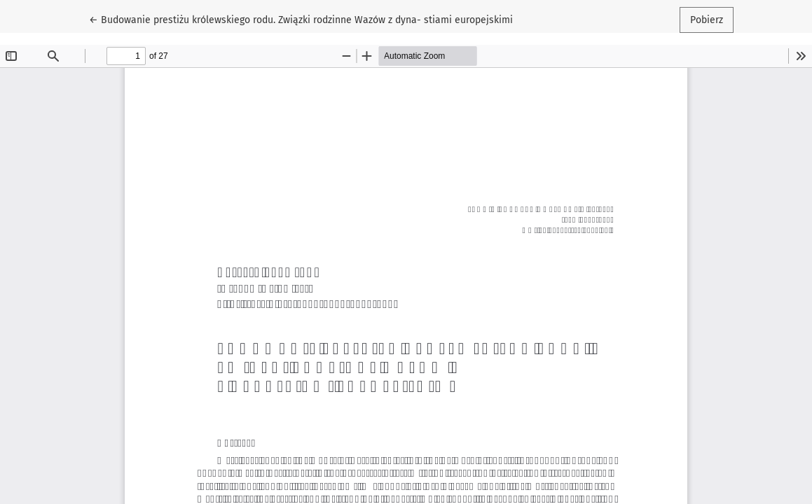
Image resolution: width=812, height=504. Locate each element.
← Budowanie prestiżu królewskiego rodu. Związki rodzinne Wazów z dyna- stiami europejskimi (301, 19)
